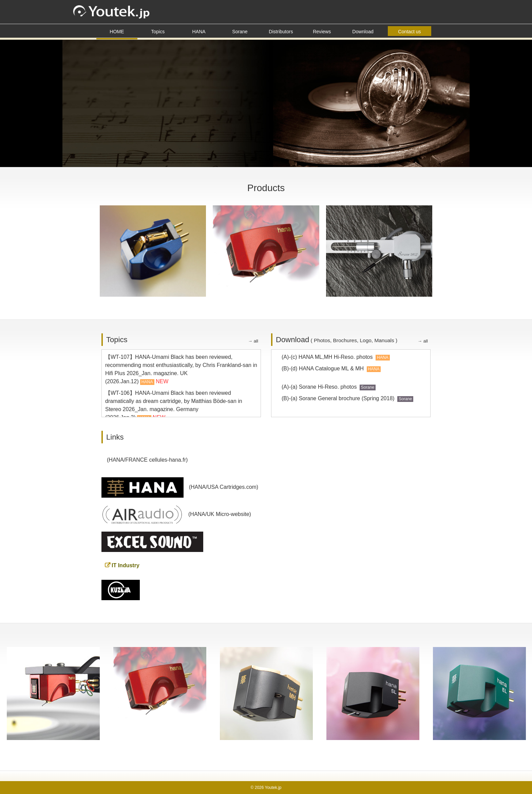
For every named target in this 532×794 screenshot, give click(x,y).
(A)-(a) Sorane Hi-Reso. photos (329, 387)
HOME (117, 32)
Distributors (281, 32)
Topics (158, 32)
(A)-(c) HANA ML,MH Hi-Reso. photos (336, 357)
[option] (53, 694)
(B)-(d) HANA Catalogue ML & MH (331, 368)
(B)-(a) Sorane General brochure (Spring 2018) (347, 398)
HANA (199, 32)
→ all (253, 341)
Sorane (240, 32)
